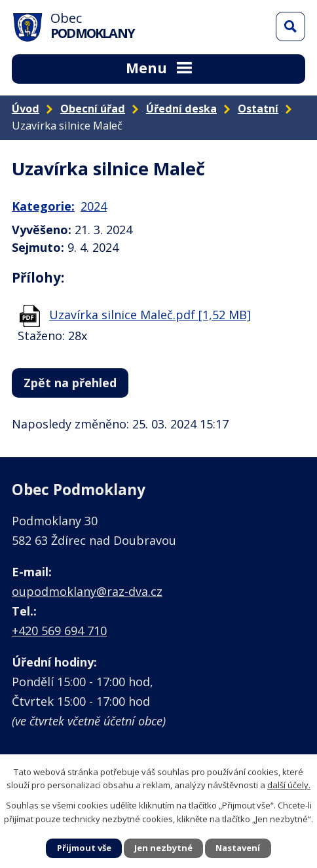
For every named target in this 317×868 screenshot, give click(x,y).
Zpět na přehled (70, 383)
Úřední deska (181, 109)
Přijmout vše (84, 848)
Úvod (26, 109)
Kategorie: (43, 206)
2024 (94, 206)
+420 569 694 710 (59, 631)
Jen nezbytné (163, 848)
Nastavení (238, 848)
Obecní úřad (93, 109)
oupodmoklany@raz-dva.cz (87, 591)
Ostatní (258, 109)
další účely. (289, 785)
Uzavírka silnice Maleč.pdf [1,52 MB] (150, 315)
